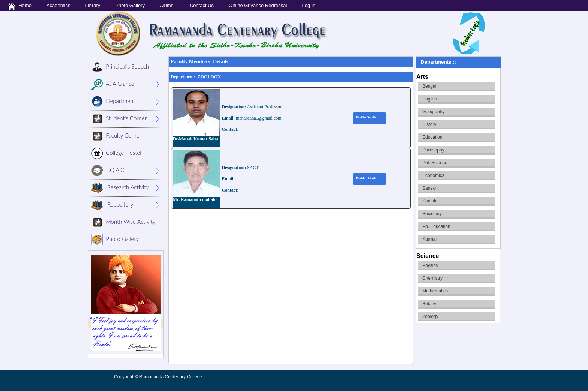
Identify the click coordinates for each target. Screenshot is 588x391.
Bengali (430, 86)
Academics (58, 5)
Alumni (167, 5)
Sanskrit (430, 188)
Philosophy (433, 150)
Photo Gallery (130, 5)
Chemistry (432, 278)
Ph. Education (436, 226)
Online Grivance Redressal (258, 5)
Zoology (430, 316)
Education (432, 137)
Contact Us (202, 5)
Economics (433, 175)
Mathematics (435, 291)
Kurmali (430, 239)
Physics (430, 265)
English (430, 99)
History (429, 124)
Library (93, 5)
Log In (309, 5)
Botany (429, 304)
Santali (429, 201)
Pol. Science (435, 163)
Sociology (432, 214)
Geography (433, 112)
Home (19, 6)
